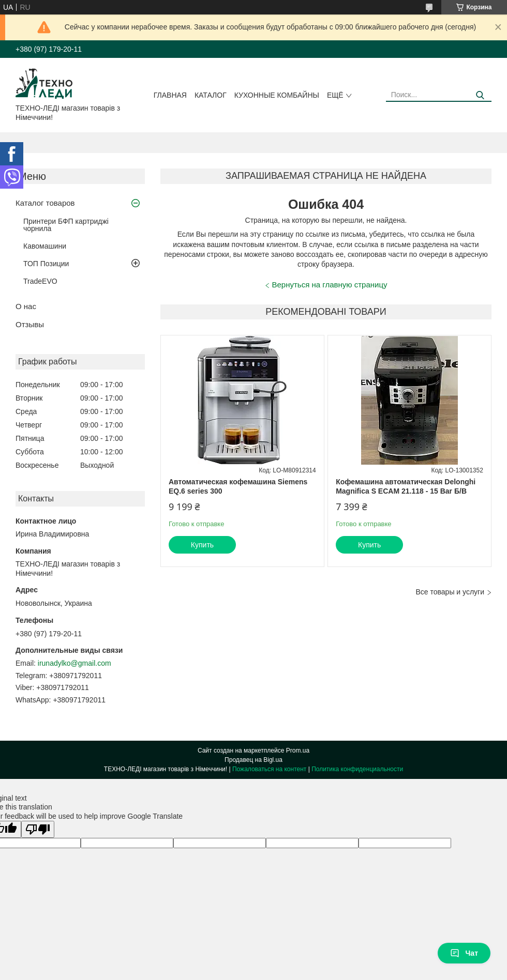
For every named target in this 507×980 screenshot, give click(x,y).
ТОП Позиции (46, 264)
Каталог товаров (45, 203)
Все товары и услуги (450, 592)
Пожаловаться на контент (269, 769)
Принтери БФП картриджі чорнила (66, 225)
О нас (26, 306)
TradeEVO (40, 281)
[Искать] (480, 95)
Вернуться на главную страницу (330, 285)
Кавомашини (45, 246)
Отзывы (30, 324)
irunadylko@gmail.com (74, 663)
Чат (464, 953)
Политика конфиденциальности (357, 769)
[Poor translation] (38, 829)
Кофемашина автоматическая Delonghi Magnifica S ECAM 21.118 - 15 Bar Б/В (406, 486)
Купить (202, 545)
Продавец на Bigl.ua (253, 760)
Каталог (211, 95)
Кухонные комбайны (277, 95)
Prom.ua (298, 751)
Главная (170, 95)
